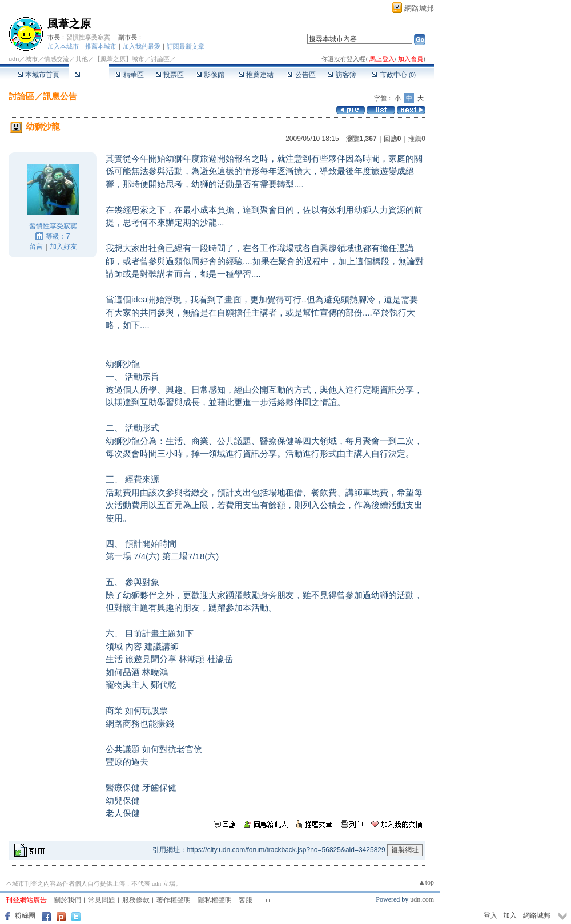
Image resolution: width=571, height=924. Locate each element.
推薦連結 (256, 75)
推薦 (417, 139)
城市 (31, 59)
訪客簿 (342, 75)
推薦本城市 (101, 46)
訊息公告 (60, 96)
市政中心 (394, 75)
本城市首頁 (39, 75)
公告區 (301, 75)
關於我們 (67, 900)
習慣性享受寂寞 (88, 37)
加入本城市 (63, 46)
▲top (426, 882)
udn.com (422, 899)
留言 (36, 247)
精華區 (129, 75)
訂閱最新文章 (186, 46)
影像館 (210, 75)
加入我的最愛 (142, 46)
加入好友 (63, 247)
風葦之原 (69, 24)
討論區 (89, 75)
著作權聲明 (174, 900)
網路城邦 (419, 8)
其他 (82, 59)
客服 (246, 900)
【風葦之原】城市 (119, 59)
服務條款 (136, 900)
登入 (490, 915)
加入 (510, 915)
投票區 (170, 75)
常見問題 (102, 900)
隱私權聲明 (215, 900)
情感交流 (57, 59)
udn (14, 59)
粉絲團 (25, 915)
